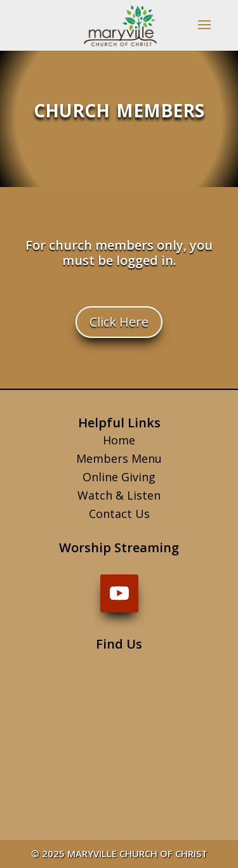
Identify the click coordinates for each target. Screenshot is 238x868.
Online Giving (119, 477)
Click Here (119, 322)
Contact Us (119, 514)
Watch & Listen (119, 495)
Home (119, 440)
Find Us (119, 644)
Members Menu (119, 458)
